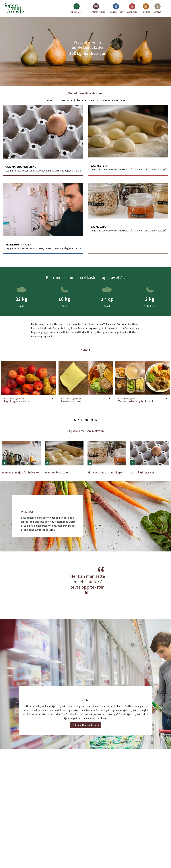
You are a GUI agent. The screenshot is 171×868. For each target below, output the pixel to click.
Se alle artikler (86, 420)
